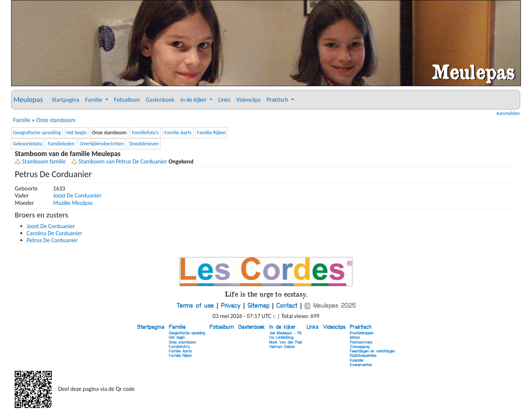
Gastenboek (160, 100)
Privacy (231, 305)
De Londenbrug (281, 337)
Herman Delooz (282, 346)
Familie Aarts (178, 133)
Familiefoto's (145, 133)
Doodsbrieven (144, 144)
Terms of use (195, 305)
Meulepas (28, 99)
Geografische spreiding (37, 133)
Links (224, 100)
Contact (287, 305)
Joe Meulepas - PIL (286, 333)
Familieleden (61, 144)
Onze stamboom (56, 120)
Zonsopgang (360, 346)
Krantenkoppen (362, 333)
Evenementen (361, 364)
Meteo (355, 337)
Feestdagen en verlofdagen (372, 351)
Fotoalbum (127, 100)
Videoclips (248, 100)
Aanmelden (508, 114)
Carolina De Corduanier (54, 233)
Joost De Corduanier (77, 195)
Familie (22, 120)
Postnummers (361, 342)
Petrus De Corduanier (52, 240)
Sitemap (258, 305)
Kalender (357, 360)
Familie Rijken (211, 133)
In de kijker (282, 327)
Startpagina (65, 100)
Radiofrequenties (363, 355)
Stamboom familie (40, 161)
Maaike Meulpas (73, 203)
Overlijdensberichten (102, 144)
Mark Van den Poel (286, 342)
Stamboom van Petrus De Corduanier (119, 161)
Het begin (77, 133)
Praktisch (361, 327)
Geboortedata (28, 144)
